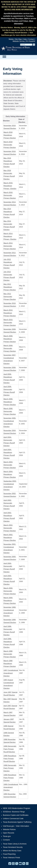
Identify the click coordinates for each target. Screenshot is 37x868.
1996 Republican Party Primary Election (10, 778)
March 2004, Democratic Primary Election (10, 465)
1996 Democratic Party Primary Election (10, 768)
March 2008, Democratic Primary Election (10, 348)
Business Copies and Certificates (16, 815)
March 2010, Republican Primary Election (10, 313)
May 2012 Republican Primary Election (10, 287)
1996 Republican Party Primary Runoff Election (10, 759)
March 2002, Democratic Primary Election (10, 528)
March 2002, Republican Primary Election (10, 538)
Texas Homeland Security (13, 847)
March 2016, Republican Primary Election (10, 186)
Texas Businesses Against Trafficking (17, 822)
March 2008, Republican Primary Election (10, 339)
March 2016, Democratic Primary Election (10, 195)
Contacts (6, 840)
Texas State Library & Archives (15, 844)
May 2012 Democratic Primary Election (10, 297)
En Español (31, 41)
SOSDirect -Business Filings (14, 812)
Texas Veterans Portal (11, 858)
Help (25, 39)
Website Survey (19, 41)
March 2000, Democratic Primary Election (10, 591)
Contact (31, 39)
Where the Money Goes (12, 851)
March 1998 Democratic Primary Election (10, 654)
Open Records (9, 833)
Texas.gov (7, 836)
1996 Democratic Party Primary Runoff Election (10, 749)
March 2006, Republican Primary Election (10, 402)
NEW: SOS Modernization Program (17, 808)
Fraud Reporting (9, 854)
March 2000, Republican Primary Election (10, 601)
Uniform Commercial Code (13, 819)
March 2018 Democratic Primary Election (10, 145)
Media (11, 39)
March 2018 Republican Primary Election (10, 135)
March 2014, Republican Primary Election (10, 236)
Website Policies (9, 829)
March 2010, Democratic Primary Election (10, 323)
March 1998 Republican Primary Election (10, 664)
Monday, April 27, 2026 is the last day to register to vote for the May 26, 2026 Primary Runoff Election (19, 30)
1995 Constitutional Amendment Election (11, 787)
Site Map (18, 39)
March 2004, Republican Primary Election (10, 474)
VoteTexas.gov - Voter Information (16, 826)
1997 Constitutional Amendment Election (11, 673)
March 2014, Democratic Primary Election (10, 246)
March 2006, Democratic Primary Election (10, 411)
